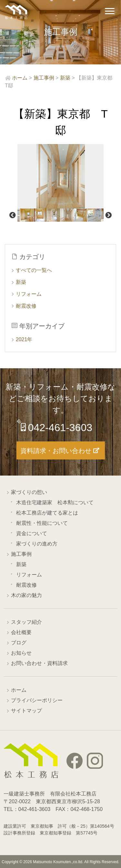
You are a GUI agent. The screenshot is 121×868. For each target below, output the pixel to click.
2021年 (24, 339)
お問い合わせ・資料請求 (39, 663)
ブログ (19, 643)
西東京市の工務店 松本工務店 (16, 12)
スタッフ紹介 (26, 622)
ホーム (19, 690)
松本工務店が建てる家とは (47, 513)
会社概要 (21, 632)
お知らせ (21, 653)
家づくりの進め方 (37, 544)
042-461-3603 (60, 428)
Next (108, 215)
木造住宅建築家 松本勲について (55, 502)
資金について (32, 533)
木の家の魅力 (26, 595)
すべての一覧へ (34, 270)
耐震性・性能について (42, 523)
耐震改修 (26, 306)
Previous (13, 215)
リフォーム (29, 294)
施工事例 (21, 554)
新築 (21, 282)
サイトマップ (26, 711)
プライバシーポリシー (37, 700)
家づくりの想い (29, 492)
